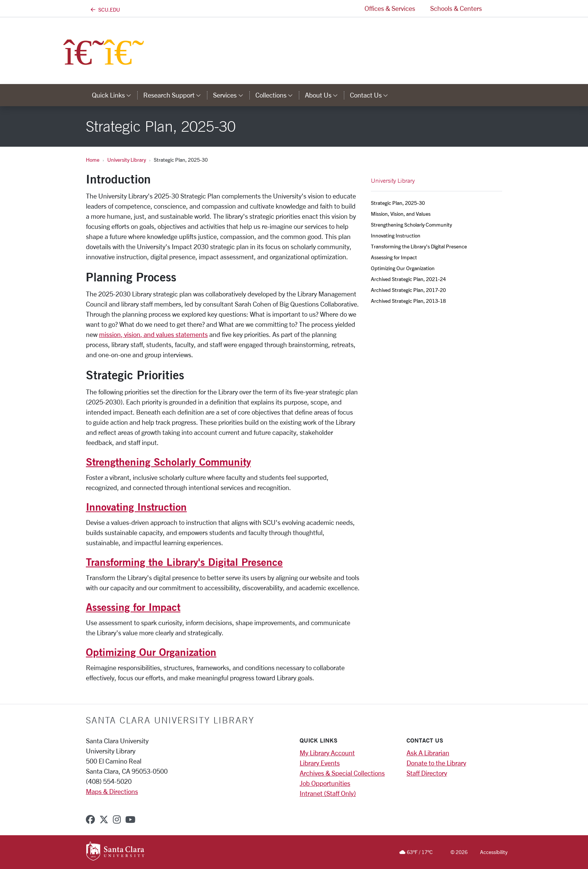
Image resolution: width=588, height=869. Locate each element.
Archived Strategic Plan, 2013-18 (408, 301)
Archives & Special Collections (342, 773)
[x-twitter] (104, 819)
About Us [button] (324, 95)
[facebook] (90, 819)
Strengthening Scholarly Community (168, 462)
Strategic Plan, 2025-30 (398, 203)
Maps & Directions (112, 791)
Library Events (320, 763)
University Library (127, 160)
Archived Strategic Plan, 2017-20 (408, 290)
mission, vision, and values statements (153, 334)
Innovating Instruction (136, 507)
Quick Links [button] (115, 95)
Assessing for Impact (133, 607)
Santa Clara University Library (170, 720)
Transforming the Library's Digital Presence (184, 562)
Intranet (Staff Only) (328, 793)
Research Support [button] (175, 95)
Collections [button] (277, 95)
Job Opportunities (325, 783)
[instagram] (117, 819)
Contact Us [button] (372, 95)
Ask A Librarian (428, 753)
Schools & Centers (456, 8)
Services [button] (231, 95)
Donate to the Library (436, 763)
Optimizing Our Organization (151, 652)
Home (93, 160)
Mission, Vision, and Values (401, 214)
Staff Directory (427, 773)
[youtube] (130, 819)
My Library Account (327, 753)
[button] (496, 8)
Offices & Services (390, 8)
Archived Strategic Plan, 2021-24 (408, 279)
